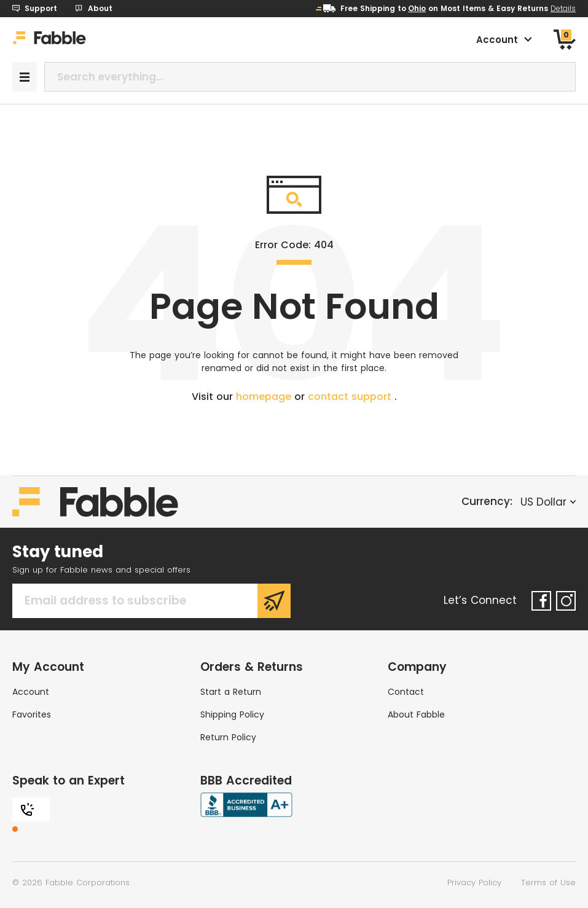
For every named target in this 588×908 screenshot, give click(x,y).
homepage (265, 397)
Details (563, 8)
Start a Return (231, 692)
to (412, 8)
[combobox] (310, 77)
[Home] (49, 40)
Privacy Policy (474, 883)
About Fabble (416, 714)
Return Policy (228, 737)
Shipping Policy (232, 714)
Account (31, 692)
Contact (406, 692)
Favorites (32, 714)
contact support (351, 397)
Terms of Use (548, 883)
